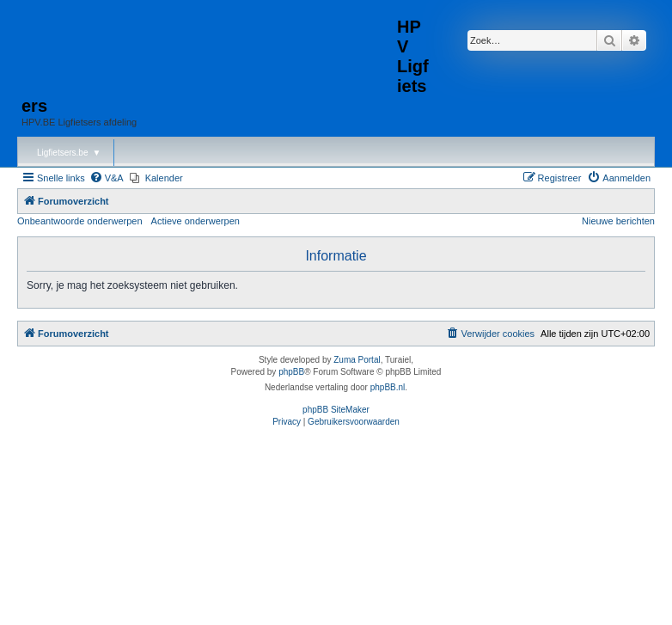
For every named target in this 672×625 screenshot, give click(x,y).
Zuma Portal (357, 360)
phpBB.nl (388, 387)
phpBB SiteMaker (336, 410)
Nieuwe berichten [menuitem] (618, 221)
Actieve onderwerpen (195, 221)
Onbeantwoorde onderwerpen (80, 221)
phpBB (291, 372)
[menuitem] (107, 178)
